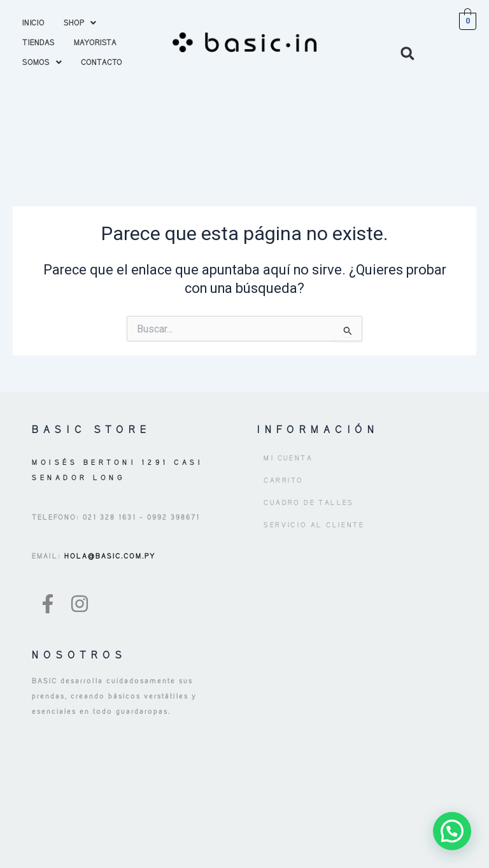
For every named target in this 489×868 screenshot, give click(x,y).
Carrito (283, 480)
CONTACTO (102, 62)
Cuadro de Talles (308, 502)
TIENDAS (39, 42)
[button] (80, 23)
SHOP (80, 23)
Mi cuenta (288, 458)
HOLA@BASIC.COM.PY (109, 556)
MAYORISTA (95, 42)
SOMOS (42, 62)
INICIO (33, 23)
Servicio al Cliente (314, 525)
